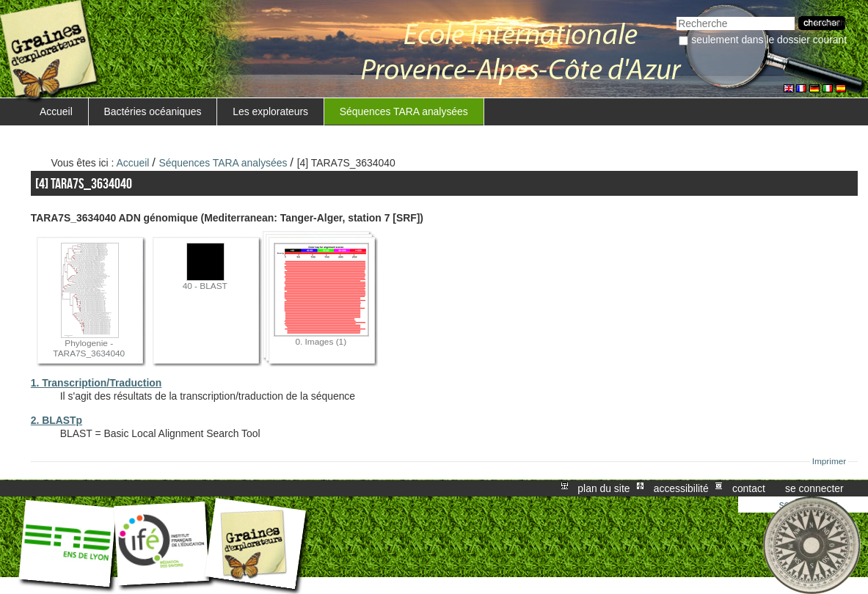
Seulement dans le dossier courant (769, 40)
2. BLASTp (56, 420)
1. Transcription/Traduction (96, 383)
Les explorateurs (270, 111)
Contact (749, 488)
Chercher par (676, 15)
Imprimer (829, 461)
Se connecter (814, 488)
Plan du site (603, 488)
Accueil (56, 111)
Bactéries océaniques (153, 111)
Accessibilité (681, 488)
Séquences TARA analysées (404, 111)
